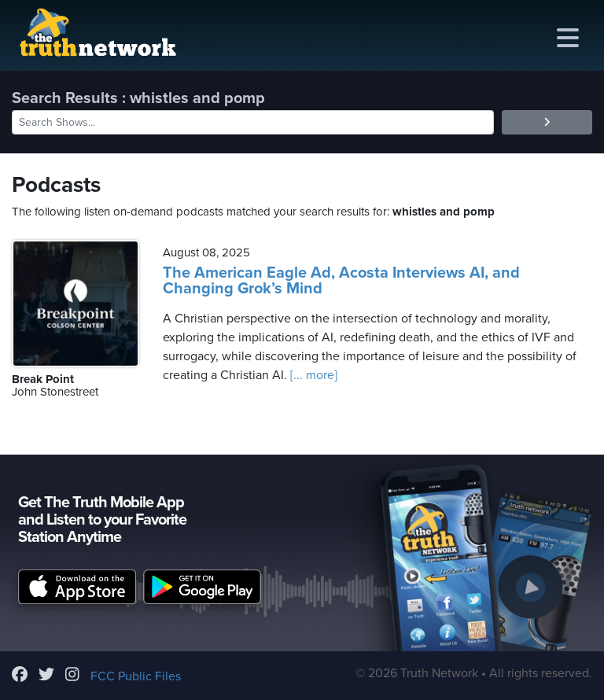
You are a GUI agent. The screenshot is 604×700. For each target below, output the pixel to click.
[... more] (312, 375)
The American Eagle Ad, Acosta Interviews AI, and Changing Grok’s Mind (341, 281)
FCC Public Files (136, 676)
